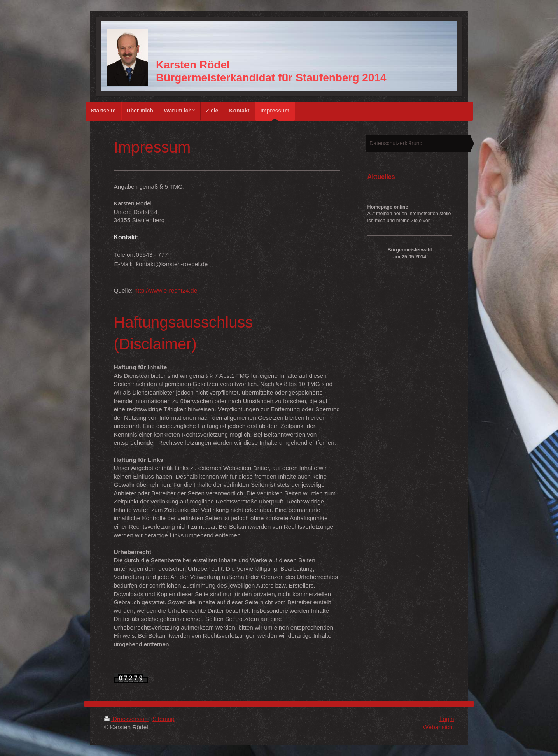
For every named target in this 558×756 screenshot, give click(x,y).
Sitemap (163, 719)
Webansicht (438, 727)
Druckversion (127, 719)
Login (447, 719)
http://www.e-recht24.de (166, 290)
